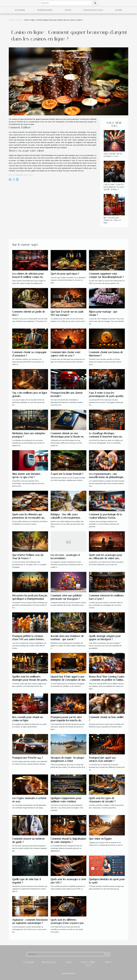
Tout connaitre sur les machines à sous (113, 155)
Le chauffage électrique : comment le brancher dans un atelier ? (105, 437)
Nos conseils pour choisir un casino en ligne (112, 220)
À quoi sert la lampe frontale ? (67, 474)
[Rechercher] (66, 3)
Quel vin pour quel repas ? (65, 274)
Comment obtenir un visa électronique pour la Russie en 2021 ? (67, 437)
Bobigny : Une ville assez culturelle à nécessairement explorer (65, 518)
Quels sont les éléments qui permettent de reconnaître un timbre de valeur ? (28, 518)
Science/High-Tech (93, 10)
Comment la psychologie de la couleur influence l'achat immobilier (105, 518)
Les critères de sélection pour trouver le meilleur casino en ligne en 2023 (28, 277)
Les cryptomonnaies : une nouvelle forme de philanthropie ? (106, 477)
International (45, 10)
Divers (119, 10)
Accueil (11, 20)
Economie (20, 10)
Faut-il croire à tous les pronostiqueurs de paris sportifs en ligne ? (114, 187)
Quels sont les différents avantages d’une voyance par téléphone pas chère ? (67, 923)
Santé (68, 10)
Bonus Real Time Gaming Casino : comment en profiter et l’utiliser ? (107, 680)
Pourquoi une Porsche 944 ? (27, 758)
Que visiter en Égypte (100, 839)
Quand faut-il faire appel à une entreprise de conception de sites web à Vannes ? (68, 680)
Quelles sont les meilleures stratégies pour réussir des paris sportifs (29, 680)
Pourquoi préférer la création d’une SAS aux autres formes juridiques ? (28, 639)
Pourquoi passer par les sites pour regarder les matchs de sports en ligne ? (66, 720)
